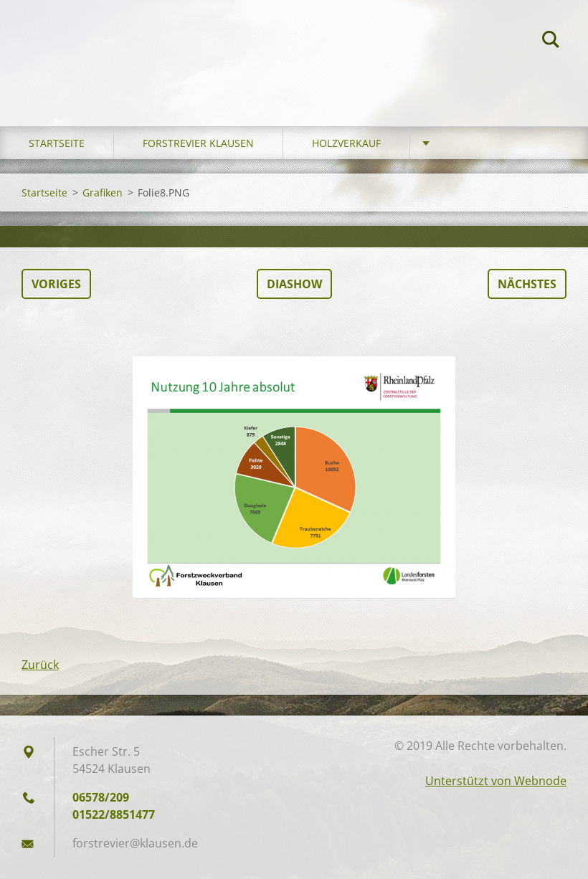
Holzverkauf (346, 143)
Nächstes (527, 284)
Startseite (57, 143)
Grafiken (103, 193)
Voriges (56, 284)
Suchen (551, 42)
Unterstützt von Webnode (496, 781)
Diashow (294, 284)
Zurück (40, 665)
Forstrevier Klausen (198, 143)
